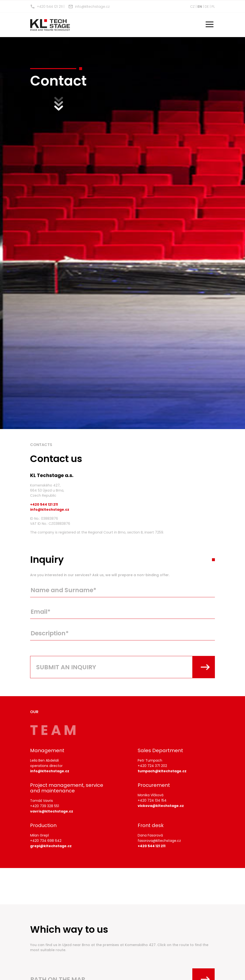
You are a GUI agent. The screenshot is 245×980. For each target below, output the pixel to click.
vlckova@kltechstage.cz (161, 806)
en (200, 7)
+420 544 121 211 (46, 7)
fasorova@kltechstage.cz (159, 841)
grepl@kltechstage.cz (51, 846)
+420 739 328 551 (45, 806)
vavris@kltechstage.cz (52, 811)
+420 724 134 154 (152, 800)
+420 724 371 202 (152, 766)
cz (192, 7)
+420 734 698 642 (46, 841)
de (207, 7)
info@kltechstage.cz (89, 7)
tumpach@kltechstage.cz (162, 771)
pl (213, 7)
